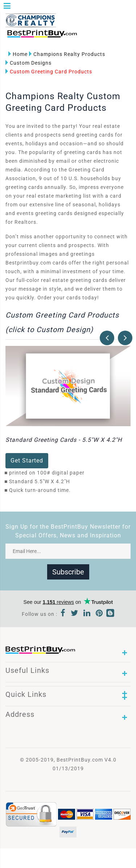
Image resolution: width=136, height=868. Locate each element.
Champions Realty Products (67, 54)
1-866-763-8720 (91, 37)
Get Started (27, 461)
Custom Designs (28, 63)
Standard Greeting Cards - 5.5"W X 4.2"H (64, 440)
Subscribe (68, 572)
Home (18, 54)
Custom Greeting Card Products (49, 72)
